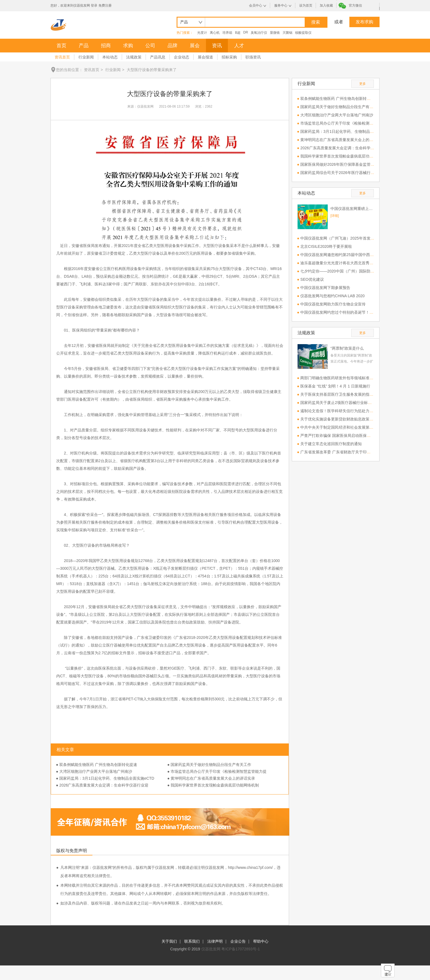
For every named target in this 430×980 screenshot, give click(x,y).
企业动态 (182, 57)
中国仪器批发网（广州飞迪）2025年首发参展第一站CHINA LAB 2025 (360, 238)
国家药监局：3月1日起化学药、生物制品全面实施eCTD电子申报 (355, 131)
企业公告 (238, 941)
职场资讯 (253, 57)
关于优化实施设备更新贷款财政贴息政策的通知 (341, 419)
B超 (238, 33)
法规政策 (134, 57)
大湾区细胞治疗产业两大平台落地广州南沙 (337, 115)
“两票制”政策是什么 (347, 348)
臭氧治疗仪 (259, 33)
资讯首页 (62, 57)
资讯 (217, 46)
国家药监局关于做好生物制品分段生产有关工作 (341, 107)
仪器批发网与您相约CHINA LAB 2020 (332, 296)
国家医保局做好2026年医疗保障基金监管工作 (339, 164)
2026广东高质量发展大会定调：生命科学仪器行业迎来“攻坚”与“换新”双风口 (365, 148)
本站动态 (110, 57)
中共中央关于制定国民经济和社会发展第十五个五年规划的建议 (354, 427)
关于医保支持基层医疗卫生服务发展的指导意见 (341, 394)
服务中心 (281, 5)
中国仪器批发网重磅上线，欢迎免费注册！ (352, 209)
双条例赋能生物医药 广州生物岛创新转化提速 (339, 99)
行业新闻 (86, 57)
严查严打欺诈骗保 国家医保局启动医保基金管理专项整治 (349, 436)
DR (246, 32)
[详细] (335, 216)
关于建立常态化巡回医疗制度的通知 (331, 444)
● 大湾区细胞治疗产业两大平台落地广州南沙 (94, 771)
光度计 (202, 33)
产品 (84, 46)
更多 (363, 84)
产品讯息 (158, 57)
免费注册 (105, 5)
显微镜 (275, 33)
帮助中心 (261, 941)
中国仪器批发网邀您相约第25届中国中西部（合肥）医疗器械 (352, 255)
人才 (239, 46)
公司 (150, 46)
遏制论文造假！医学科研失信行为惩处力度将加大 (343, 411)
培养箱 (227, 33)
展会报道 (205, 57)
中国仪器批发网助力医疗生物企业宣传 (333, 304)
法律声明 (215, 941)
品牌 (172, 46)
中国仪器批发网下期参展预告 (325, 288)
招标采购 (229, 57)
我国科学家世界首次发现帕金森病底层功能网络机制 (344, 156)
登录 (94, 5)
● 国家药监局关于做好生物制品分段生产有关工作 (209, 765)
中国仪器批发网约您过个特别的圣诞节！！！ (339, 312)
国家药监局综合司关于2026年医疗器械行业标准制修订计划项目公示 (358, 173)
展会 (195, 46)
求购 (128, 46)
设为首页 (306, 5)
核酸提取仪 (303, 33)
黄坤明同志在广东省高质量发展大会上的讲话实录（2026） (351, 140)
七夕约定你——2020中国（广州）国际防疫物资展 (343, 271)
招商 (106, 46)
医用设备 (168, 246)
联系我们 (192, 941)
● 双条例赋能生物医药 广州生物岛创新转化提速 (97, 765)
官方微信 (355, 5)
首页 (61, 46)
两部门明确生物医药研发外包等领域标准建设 (339, 378)
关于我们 (169, 941)
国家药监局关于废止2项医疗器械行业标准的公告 (342, 403)
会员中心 (256, 5)
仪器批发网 (211, 949)
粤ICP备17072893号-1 (241, 949)
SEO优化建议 (312, 279)
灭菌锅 (287, 33)
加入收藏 (326, 5)
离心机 (215, 33)
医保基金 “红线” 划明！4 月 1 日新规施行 (335, 386)
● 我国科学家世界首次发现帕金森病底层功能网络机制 (213, 785)
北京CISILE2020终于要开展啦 (326, 246)
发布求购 (364, 22)
